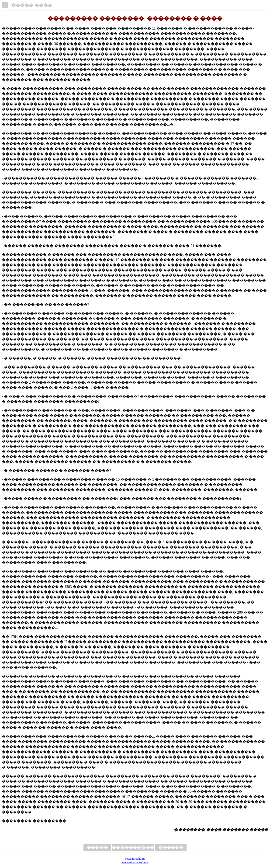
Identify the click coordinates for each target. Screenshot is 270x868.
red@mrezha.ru (135, 859)
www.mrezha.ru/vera (135, 862)
